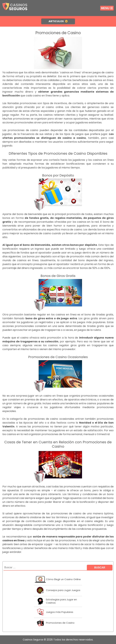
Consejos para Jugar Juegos (63, 590)
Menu (107, 8)
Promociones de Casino (60, 623)
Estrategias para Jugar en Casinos (61, 601)
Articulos (58, 21)
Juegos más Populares (60, 612)
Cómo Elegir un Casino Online (63, 579)
